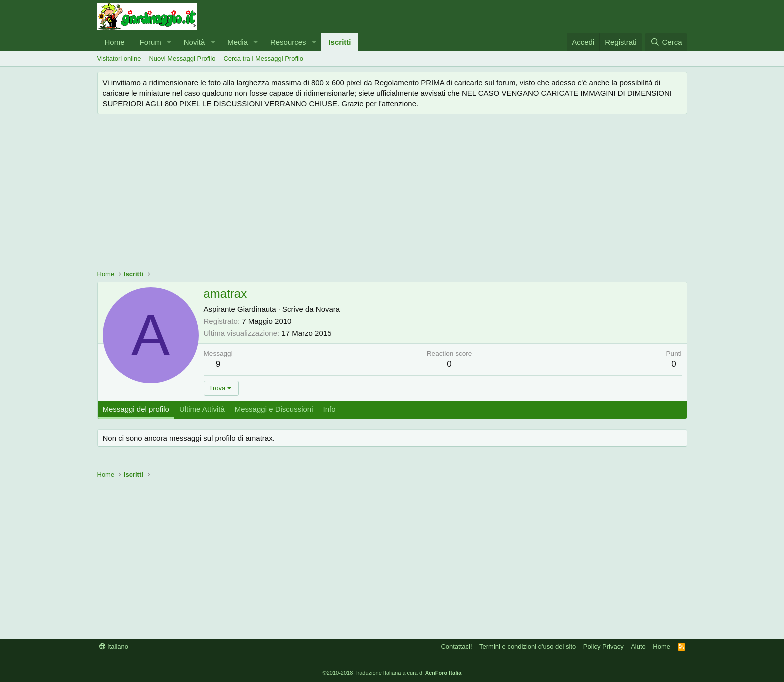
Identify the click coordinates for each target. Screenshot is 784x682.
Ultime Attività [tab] (202, 409)
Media (237, 42)
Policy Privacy (604, 647)
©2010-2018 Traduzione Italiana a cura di (392, 673)
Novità (194, 42)
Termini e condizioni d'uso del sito (528, 647)
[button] (169, 42)
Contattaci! (456, 647)
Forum (150, 42)
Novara (328, 309)
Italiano (114, 647)
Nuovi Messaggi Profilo (182, 58)
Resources (288, 42)
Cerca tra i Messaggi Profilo (263, 58)
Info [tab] (329, 409)
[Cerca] (666, 42)
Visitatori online (119, 58)
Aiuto (638, 647)
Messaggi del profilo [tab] (136, 409)
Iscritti (339, 42)
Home (115, 42)
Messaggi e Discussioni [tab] (274, 409)
